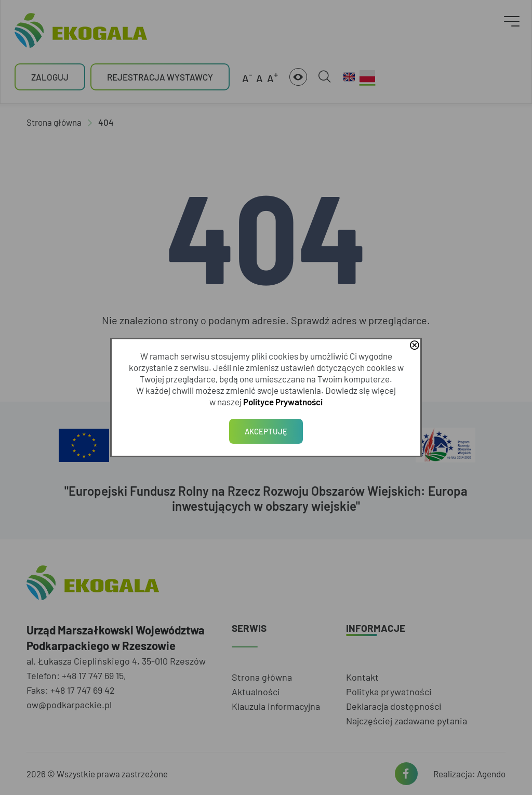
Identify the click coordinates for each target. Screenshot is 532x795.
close (414, 346)
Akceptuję (266, 431)
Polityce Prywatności (283, 402)
